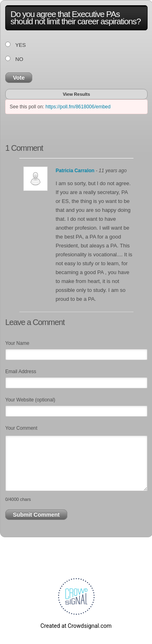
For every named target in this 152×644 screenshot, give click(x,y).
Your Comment (21, 428)
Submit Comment (36, 515)
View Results (77, 94)
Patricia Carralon (75, 171)
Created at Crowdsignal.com (76, 626)
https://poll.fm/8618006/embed (78, 107)
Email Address (21, 372)
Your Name (17, 343)
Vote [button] (19, 78)
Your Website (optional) (30, 400)
